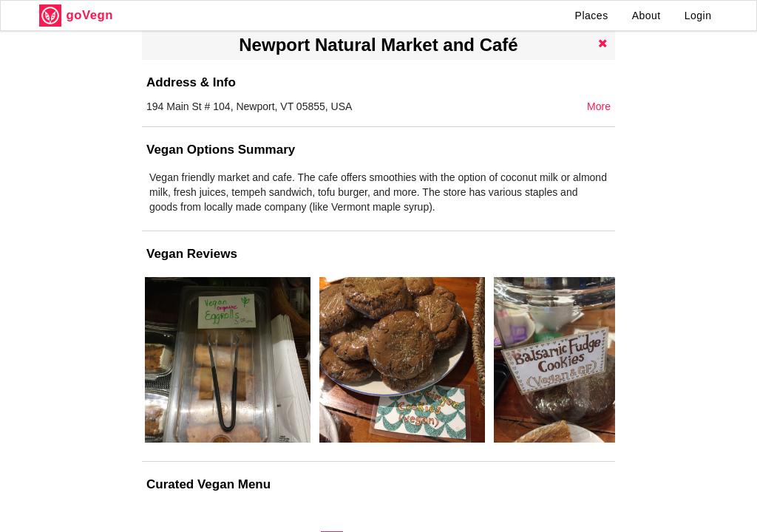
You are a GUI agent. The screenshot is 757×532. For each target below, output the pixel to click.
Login (698, 16)
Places (592, 16)
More (599, 106)
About (646, 16)
